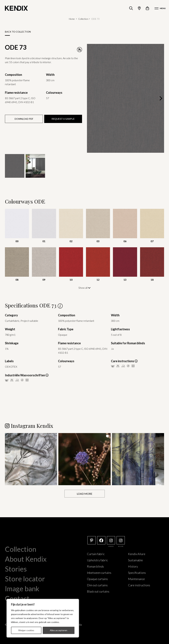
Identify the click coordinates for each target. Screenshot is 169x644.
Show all (84, 288)
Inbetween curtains (99, 572)
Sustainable (135, 560)
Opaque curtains (97, 579)
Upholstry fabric (97, 560)
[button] (31, 459)
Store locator (25, 579)
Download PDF (24, 119)
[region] (43, 618)
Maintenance (136, 579)
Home (72, 19)
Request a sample (63, 119)
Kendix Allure (137, 554)
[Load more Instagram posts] (85, 493)
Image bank (22, 588)
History (133, 566)
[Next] (160, 98)
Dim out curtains (97, 585)
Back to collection (18, 32)
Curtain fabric (96, 554)
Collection (83, 19)
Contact (17, 598)
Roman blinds (95, 566)
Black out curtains (98, 591)
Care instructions (139, 585)
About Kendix (26, 559)
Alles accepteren (59, 630)
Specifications (137, 572)
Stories (16, 569)
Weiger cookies (26, 630)
